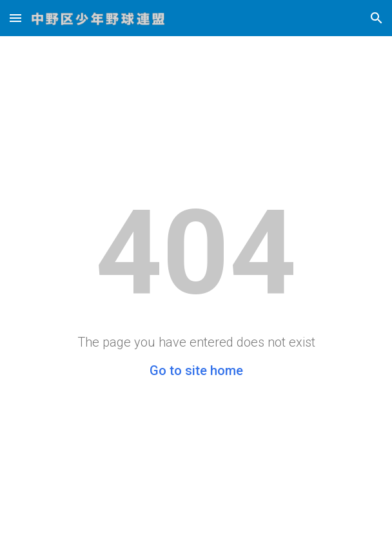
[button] (15, 18)
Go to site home (196, 371)
